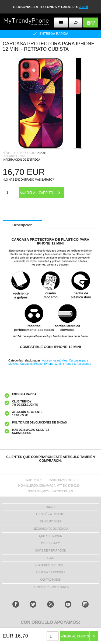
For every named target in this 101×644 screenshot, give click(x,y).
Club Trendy (50, 543)
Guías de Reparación (51, 551)
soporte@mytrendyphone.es (50, 491)
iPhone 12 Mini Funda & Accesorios (68, 364)
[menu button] (61, 23)
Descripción (22, 225)
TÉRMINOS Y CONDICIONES (50, 587)
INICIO (50, 507)
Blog (51, 558)
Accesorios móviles (55, 360)
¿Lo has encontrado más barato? (28, 180)
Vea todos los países (50, 565)
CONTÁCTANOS (51, 580)
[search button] (76, 23)
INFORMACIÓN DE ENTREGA (21, 160)
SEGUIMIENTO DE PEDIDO (51, 529)
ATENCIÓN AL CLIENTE (50, 514)
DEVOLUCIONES (50, 521)
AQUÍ (84, 7)
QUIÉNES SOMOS (50, 536)
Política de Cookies (50, 572)
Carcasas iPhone (31, 364)
